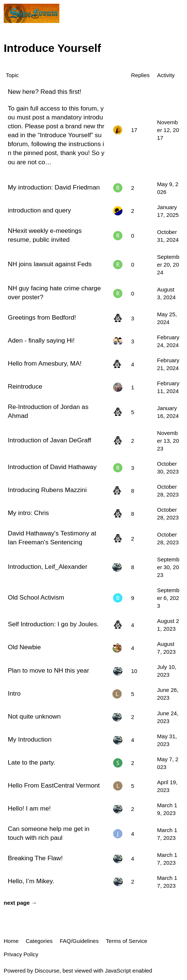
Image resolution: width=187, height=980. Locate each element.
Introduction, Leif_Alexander (47, 567)
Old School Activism (36, 597)
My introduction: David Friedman (54, 187)
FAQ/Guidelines (79, 941)
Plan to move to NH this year (48, 670)
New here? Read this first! (45, 92)
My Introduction (30, 739)
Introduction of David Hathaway (52, 467)
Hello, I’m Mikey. (31, 881)
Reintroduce (25, 386)
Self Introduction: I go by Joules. (53, 624)
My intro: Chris (28, 513)
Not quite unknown (34, 716)
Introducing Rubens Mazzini (47, 490)
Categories (39, 941)
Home (11, 941)
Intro (14, 693)
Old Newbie (24, 647)
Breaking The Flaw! (35, 858)
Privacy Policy (21, 954)
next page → (20, 903)
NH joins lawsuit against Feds (50, 264)
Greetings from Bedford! (42, 317)
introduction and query (39, 210)
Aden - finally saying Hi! (41, 340)
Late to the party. (32, 762)
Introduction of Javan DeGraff (50, 440)
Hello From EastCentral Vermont (54, 785)
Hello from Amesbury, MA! (45, 363)
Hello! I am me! (29, 808)
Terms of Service (127, 941)
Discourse (47, 971)
